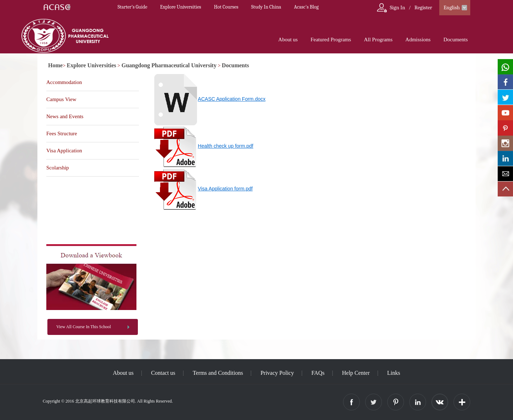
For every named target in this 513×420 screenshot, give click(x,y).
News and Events (65, 116)
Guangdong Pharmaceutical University (169, 65)
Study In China (266, 7)
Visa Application (64, 151)
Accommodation (64, 82)
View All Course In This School (84, 327)
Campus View (61, 99)
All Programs (378, 40)
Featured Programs (331, 40)
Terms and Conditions (218, 373)
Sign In (397, 7)
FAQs (318, 373)
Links (394, 373)
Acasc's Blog (306, 7)
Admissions (418, 40)
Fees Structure (62, 133)
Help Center (356, 373)
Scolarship (58, 168)
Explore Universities (180, 7)
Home (55, 65)
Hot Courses (226, 7)
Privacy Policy (277, 373)
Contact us (163, 373)
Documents (456, 40)
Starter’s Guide (132, 7)
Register (423, 7)
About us (288, 40)
